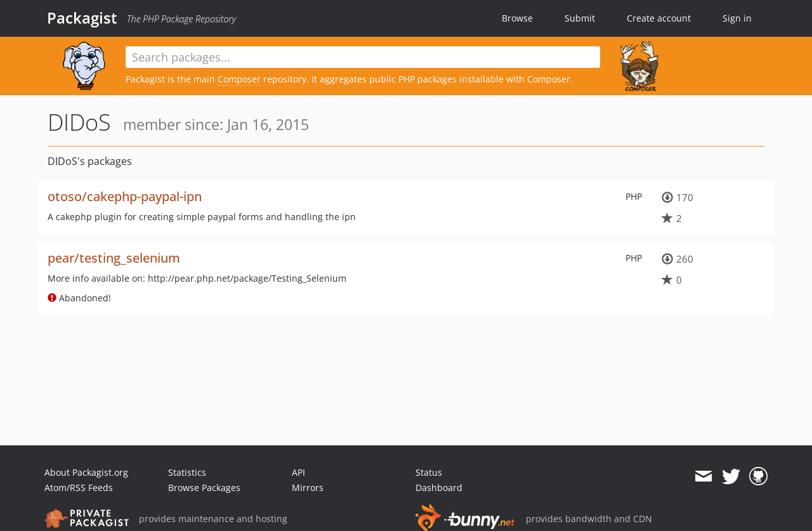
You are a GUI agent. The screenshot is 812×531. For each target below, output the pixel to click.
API (298, 472)
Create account (659, 18)
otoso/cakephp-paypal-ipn (125, 196)
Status (429, 472)
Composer (239, 79)
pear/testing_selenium (114, 258)
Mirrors (308, 488)
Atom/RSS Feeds (79, 488)
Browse (517, 18)
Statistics (187, 472)
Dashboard (439, 488)
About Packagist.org (86, 472)
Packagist (82, 18)
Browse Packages (204, 488)
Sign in (737, 18)
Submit (580, 18)
